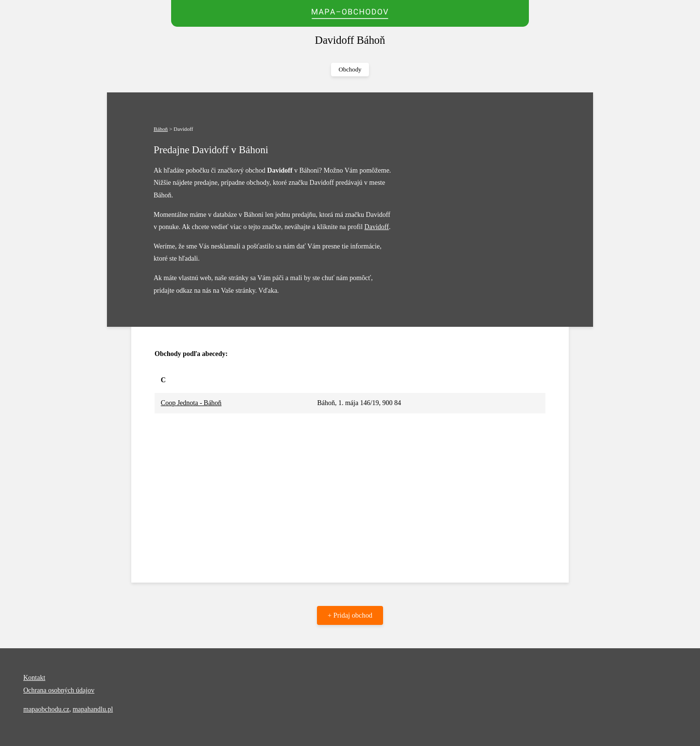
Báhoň (161, 129)
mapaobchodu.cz (46, 709)
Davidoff (377, 227)
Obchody (350, 70)
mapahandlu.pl (93, 709)
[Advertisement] (350, 486)
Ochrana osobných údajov (59, 690)
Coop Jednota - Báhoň (191, 403)
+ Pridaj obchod (350, 615)
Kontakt (34, 678)
